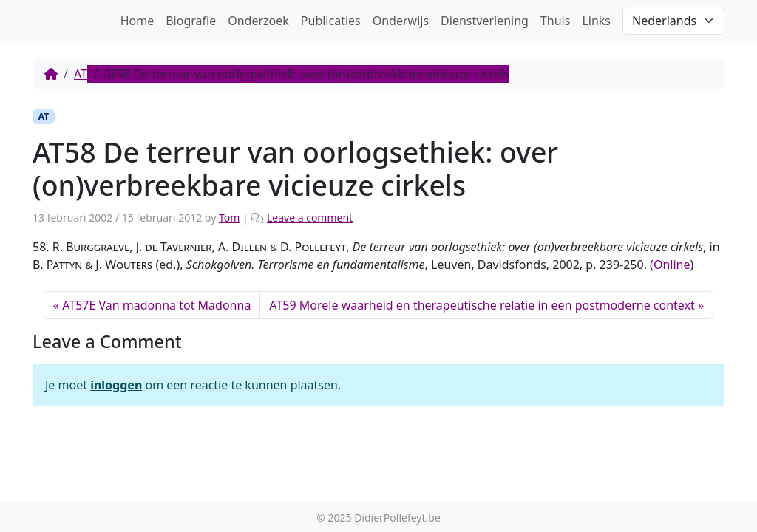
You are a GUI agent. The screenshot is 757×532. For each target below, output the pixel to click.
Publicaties (331, 21)
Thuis (555, 21)
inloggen (116, 385)
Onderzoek (258, 21)
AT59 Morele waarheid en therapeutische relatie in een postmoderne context (482, 305)
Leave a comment (310, 218)
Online (672, 265)
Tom (229, 218)
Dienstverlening (485, 21)
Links (596, 21)
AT (81, 74)
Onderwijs (401, 21)
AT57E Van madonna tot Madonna (156, 305)
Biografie (191, 21)
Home (138, 21)
